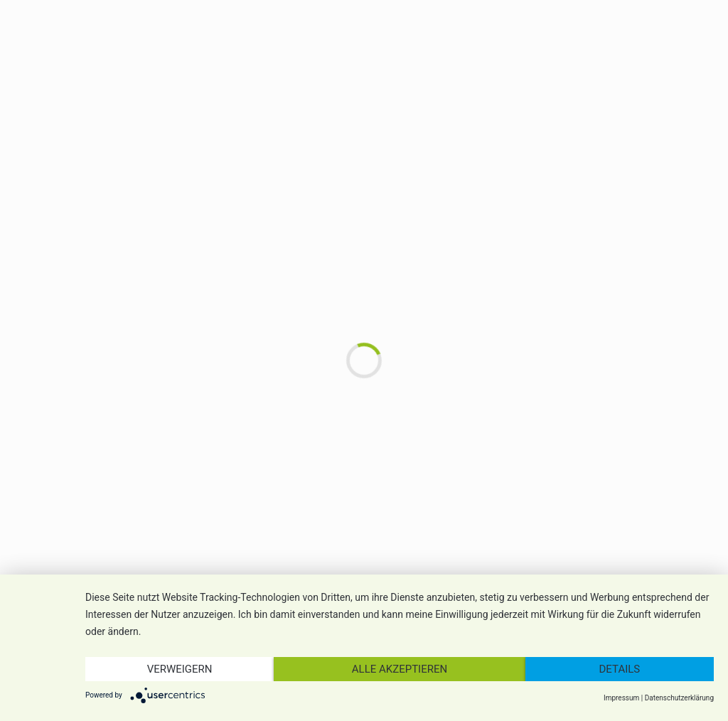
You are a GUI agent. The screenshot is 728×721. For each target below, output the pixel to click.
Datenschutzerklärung (679, 698)
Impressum (621, 698)
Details (620, 669)
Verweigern (180, 669)
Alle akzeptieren (400, 669)
